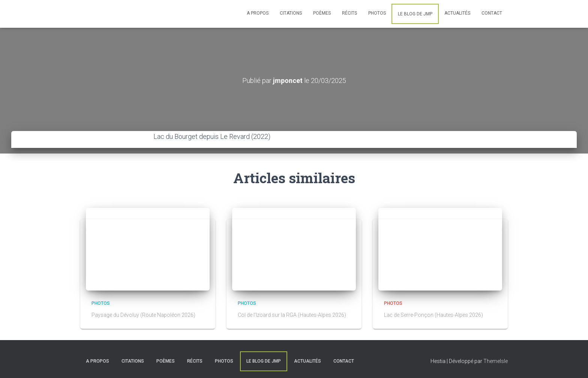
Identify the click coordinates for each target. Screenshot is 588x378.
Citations (291, 13)
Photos (377, 13)
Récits (349, 13)
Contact (492, 13)
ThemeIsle (496, 361)
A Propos (258, 13)
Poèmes (322, 13)
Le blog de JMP (415, 14)
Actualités (457, 13)
